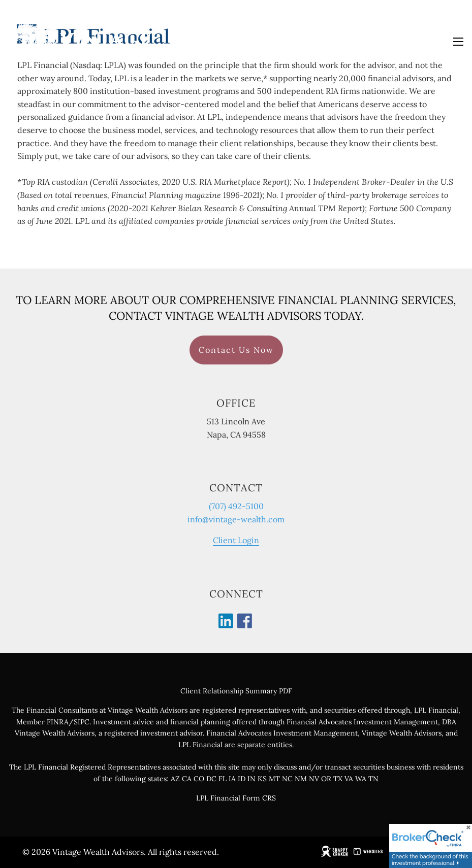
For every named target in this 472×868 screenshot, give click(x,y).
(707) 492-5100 (236, 506)
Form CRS (259, 798)
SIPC (82, 722)
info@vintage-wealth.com (236, 519)
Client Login (236, 541)
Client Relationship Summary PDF (236, 691)
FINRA (58, 722)
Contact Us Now (236, 350)
